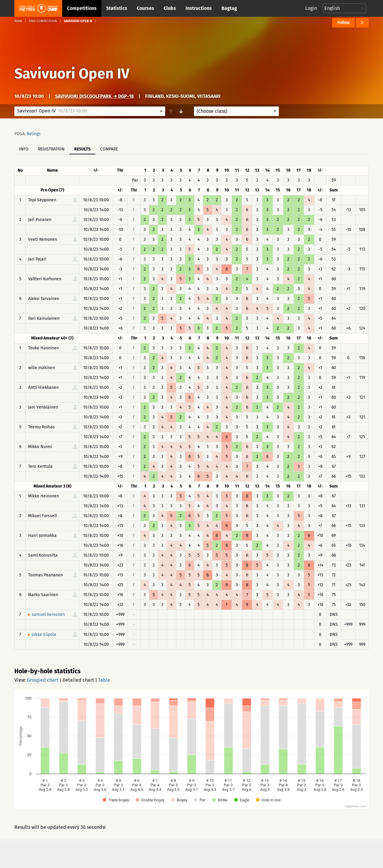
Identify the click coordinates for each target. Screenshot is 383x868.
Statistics (117, 8)
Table (104, 680)
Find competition (43, 21)
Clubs (170, 8)
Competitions (82, 8)
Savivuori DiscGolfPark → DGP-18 (94, 96)
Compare (109, 149)
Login (311, 8)
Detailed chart (78, 680)
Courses (145, 8)
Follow (343, 23)
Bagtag (229, 8)
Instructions (199, 8)
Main (18, 21)
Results (82, 149)
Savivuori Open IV (72, 74)
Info (24, 149)
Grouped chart (43, 680)
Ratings (34, 134)
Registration (51, 149)
